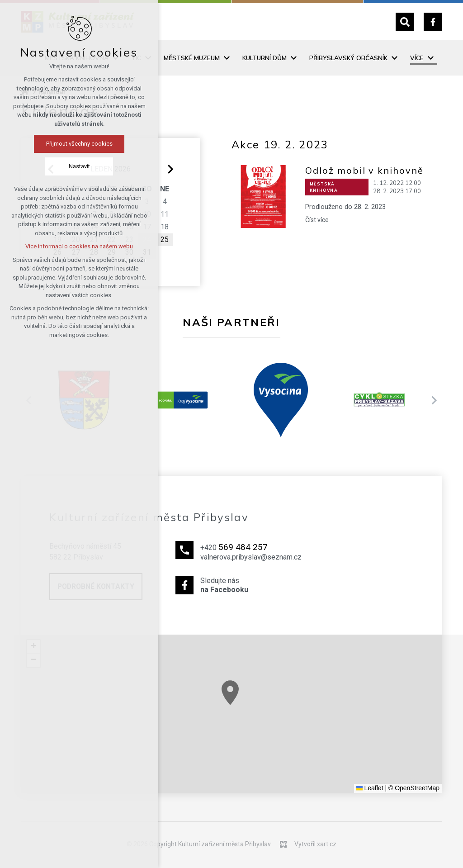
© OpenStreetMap (414, 788)
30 (129, 252)
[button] (243, 700)
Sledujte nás (251, 586)
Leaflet (370, 788)
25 (165, 240)
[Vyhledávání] (405, 22)
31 (147, 252)
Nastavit (43, 166)
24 (147, 240)
